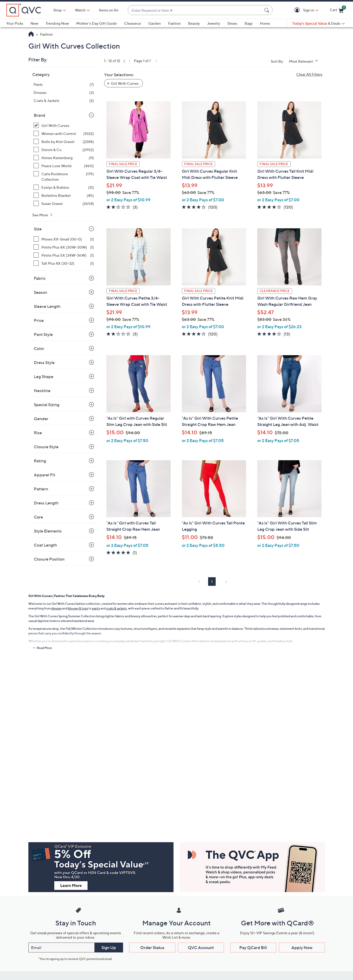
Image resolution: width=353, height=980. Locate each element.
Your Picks (15, 23)
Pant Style (43, 334)
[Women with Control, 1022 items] (64, 134)
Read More (44, 648)
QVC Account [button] (201, 947)
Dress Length (46, 503)
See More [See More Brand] (41, 215)
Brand (40, 115)
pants (96, 608)
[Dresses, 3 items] (64, 92)
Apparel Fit (44, 475)
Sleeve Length (47, 306)
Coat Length (45, 545)
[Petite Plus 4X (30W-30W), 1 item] (64, 247)
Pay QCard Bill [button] (253, 947)
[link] (129, 61)
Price (39, 320)
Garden (155, 23)
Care (38, 517)
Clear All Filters (309, 74)
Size (38, 229)
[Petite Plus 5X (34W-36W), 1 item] (64, 255)
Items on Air (109, 10)
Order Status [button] (152, 947)
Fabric (40, 278)
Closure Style (46, 447)
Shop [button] (57, 10)
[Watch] (80, 10)
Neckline (42, 391)
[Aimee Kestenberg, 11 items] (64, 158)
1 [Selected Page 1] (212, 582)
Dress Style (44, 362)
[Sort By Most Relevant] (305, 61)
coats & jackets (116, 608)
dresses (56, 608)
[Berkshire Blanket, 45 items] (64, 195)
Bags (249, 23)
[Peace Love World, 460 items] (64, 166)
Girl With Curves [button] (125, 83)
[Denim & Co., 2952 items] (64, 150)
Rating (40, 461)
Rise (38, 433)
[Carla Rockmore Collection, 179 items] (64, 177)
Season (40, 292)
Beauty (194, 23)
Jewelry (214, 23)
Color (39, 348)
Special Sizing (47, 405)
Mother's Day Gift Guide (97, 23)
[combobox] (195, 10)
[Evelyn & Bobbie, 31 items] (64, 187)
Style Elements (48, 531)
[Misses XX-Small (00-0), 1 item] (64, 239)
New (34, 23)
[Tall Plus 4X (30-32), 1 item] (64, 263)
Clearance (133, 23)
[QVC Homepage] (31, 35)
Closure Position (49, 559)
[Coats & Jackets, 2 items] (64, 100)
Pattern (41, 489)
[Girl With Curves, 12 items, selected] (64, 125)
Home (265, 23)
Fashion (174, 23)
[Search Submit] (267, 10)
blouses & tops (78, 608)
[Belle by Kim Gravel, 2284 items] (64, 142)
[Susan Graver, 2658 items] (64, 203)
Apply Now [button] (302, 947)
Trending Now (57, 23)
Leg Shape (44, 377)
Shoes (232, 23)
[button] (298, 10)
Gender (41, 419)
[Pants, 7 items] (64, 84)
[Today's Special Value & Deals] (318, 23)
